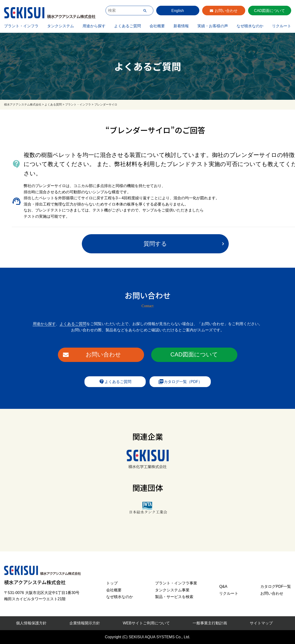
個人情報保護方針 (31, 623)
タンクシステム (61, 26)
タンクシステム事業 (172, 590)
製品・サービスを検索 (174, 597)
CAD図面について (270, 11)
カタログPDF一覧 (276, 586)
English (178, 11)
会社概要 (157, 26)
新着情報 (181, 26)
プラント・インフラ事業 (176, 583)
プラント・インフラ (21, 26)
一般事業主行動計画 (210, 623)
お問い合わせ (226, 11)
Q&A (223, 586)
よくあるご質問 (128, 26)
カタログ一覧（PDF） (180, 382)
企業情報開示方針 (85, 623)
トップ (112, 583)
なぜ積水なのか (250, 26)
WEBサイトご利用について (146, 623)
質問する (155, 244)
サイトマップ (261, 623)
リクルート (282, 26)
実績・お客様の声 (213, 26)
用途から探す (94, 26)
